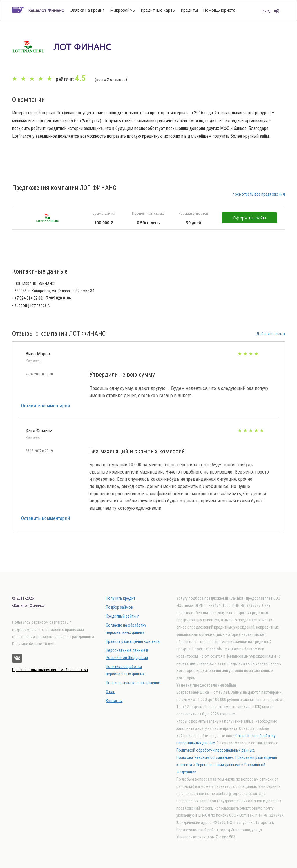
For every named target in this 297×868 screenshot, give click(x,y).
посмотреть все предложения (259, 194)
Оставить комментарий (46, 405)
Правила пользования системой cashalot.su (50, 670)
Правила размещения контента (133, 641)
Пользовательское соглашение (133, 683)
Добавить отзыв (271, 334)
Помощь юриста (219, 10)
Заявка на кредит (88, 10)
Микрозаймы (123, 10)
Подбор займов (119, 607)
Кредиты (189, 10)
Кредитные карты (158, 10)
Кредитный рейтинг (122, 616)
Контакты (114, 701)
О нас (111, 692)
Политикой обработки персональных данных (215, 750)
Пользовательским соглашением (205, 757)
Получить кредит (121, 598)
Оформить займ (249, 218)
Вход (270, 11)
